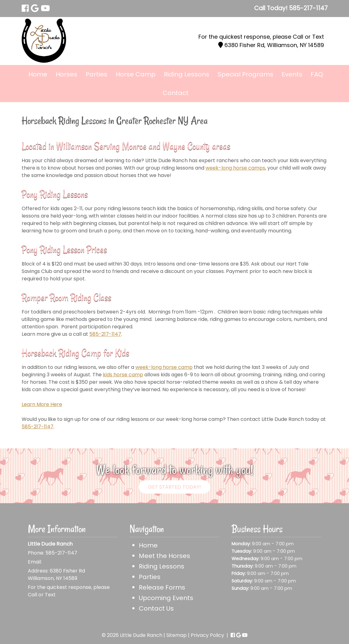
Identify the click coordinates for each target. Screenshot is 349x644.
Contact (176, 93)
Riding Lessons (187, 74)
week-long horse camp (164, 367)
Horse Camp (136, 74)
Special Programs (245, 74)
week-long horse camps (235, 168)
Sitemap (177, 635)
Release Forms (162, 587)
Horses (66, 74)
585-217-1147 (105, 334)
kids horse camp (123, 375)
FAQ (317, 74)
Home (38, 74)
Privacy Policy (207, 635)
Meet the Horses (164, 556)
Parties (96, 74)
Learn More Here (42, 404)
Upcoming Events (166, 598)
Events (292, 74)
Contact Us (156, 608)
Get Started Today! (174, 487)
